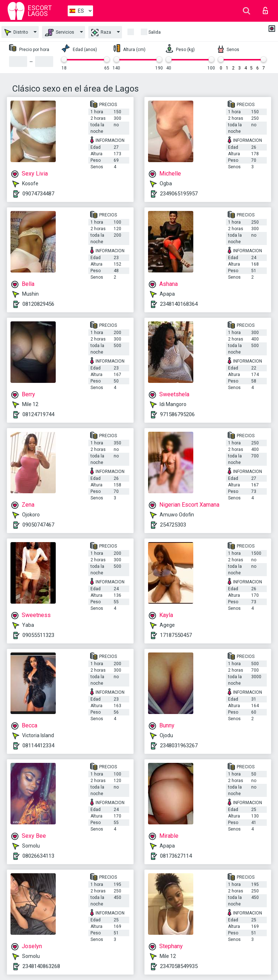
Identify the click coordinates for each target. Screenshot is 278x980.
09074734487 (38, 194)
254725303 (173, 525)
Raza (101, 33)
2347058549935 (179, 966)
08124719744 (38, 414)
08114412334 (38, 745)
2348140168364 (179, 304)
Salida (155, 32)
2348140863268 (41, 966)
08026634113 (38, 856)
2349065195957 (179, 194)
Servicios (60, 33)
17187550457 (176, 635)
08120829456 (38, 304)
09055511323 (38, 635)
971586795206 (177, 414)
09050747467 (38, 525)
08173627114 (176, 856)
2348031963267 (179, 745)
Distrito (16, 32)
